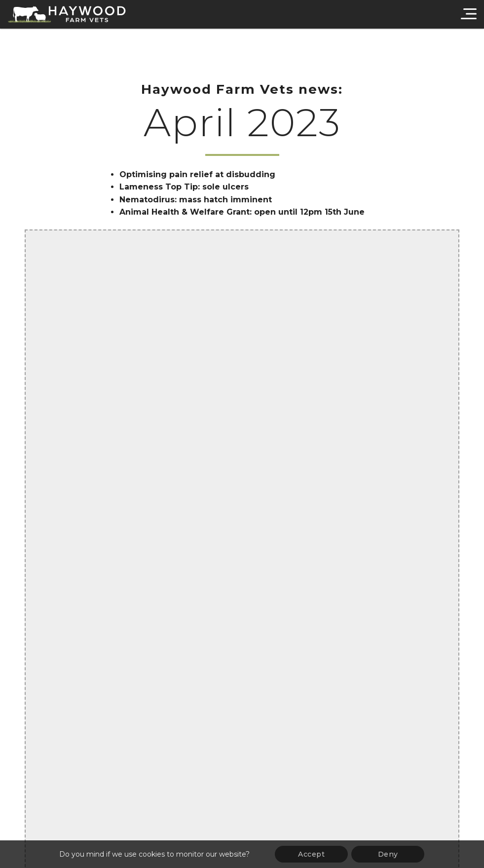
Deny (388, 854)
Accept (311, 854)
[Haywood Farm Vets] (67, 14)
